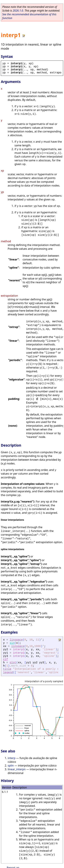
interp (12, 758)
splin (11, 765)
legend (8, 673)
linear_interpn (17, 769)
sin (12, 643)
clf (6, 659)
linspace (16, 640)
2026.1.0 (18, 11)
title (7, 669)
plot (13, 663)
